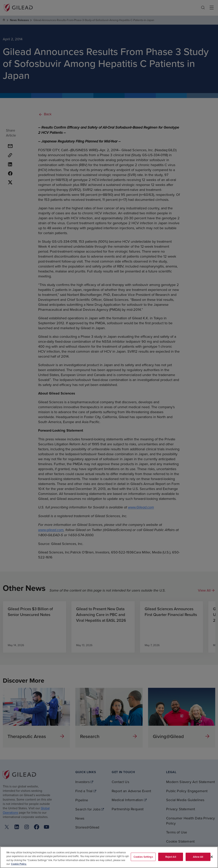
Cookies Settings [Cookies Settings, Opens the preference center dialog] (143, 857)
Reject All (171, 857)
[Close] (212, 857)
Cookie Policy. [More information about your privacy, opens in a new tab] (19, 864)
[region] (109, 857)
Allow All (198, 857)
